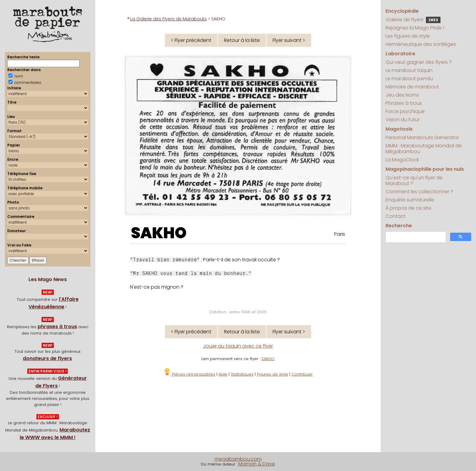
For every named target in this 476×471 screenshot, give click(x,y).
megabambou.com (238, 459)
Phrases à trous (404, 103)
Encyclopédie (402, 11)
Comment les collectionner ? (419, 192)
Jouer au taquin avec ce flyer (238, 346)
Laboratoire (400, 54)
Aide (223, 374)
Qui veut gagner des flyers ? (419, 62)
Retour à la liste (242, 40)
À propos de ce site (408, 208)
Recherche (399, 226)
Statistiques (242, 374)
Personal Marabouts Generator (422, 138)
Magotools (399, 129)
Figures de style (272, 374)
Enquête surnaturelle (410, 200)
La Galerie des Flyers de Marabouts (168, 19)
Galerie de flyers (413, 20)
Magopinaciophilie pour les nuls (425, 169)
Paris (340, 234)
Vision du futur (403, 120)
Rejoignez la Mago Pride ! (415, 28)
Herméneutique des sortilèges (421, 44)
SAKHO (159, 233)
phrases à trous (57, 327)
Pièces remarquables (189, 374)
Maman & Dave (257, 464)
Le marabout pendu (409, 79)
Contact (396, 216)
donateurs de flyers (47, 358)
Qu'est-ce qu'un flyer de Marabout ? (414, 180)
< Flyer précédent (191, 40)
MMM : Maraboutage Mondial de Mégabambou (424, 149)
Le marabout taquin (409, 70)
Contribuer (302, 374)
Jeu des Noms (402, 95)
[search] (415, 237)
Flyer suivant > (289, 40)
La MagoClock (402, 160)
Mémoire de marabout (412, 87)
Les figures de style (408, 36)
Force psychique (405, 111)
